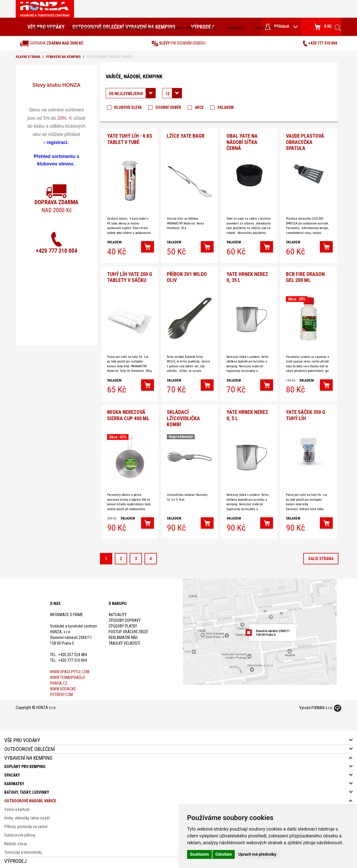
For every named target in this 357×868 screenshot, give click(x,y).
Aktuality (118, 612)
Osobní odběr (168, 107)
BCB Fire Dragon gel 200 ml (305, 275)
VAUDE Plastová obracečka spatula (305, 141)
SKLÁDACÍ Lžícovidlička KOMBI (183, 415)
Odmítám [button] (224, 854)
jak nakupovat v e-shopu (89, 28)
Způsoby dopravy (125, 617)
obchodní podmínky (138, 28)
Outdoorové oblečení (30, 746)
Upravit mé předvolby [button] (257, 854)
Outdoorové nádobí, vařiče (30, 798)
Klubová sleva (128, 107)
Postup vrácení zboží (128, 629)
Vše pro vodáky (22, 737)
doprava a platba (181, 28)
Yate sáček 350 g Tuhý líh (306, 412)
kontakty (236, 28)
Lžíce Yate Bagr (186, 135)
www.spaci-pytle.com (70, 669)
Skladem (225, 107)
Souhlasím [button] (199, 854)
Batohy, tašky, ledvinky (27, 789)
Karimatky (14, 781)
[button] (148, 246)
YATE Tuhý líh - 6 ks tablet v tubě (130, 138)
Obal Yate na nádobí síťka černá (242, 141)
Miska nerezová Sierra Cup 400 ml (128, 412)
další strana (321, 556)
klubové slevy (267, 28)
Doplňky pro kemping (25, 763)
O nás (211, 28)
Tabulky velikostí (124, 640)
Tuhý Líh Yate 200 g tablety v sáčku (130, 275)
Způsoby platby (123, 623)
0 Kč (323, 27)
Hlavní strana (44, 28)
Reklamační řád (123, 634)
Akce (199, 107)
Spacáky (12, 772)
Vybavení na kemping (63, 57)
